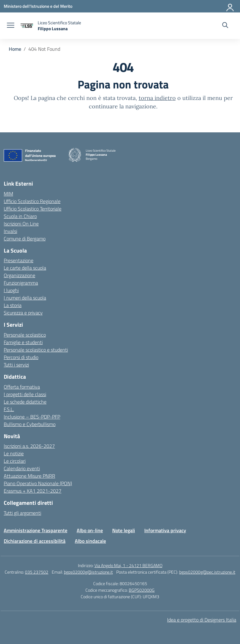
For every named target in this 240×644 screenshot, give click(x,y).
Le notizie (14, 453)
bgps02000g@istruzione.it (88, 572)
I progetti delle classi (25, 394)
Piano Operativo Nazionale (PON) (38, 483)
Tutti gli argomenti (22, 513)
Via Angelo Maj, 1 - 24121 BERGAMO (128, 565)
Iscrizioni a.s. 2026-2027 (29, 446)
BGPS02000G (142, 590)
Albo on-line (90, 530)
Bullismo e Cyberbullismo (30, 424)
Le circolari (15, 461)
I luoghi (11, 290)
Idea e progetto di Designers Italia (202, 620)
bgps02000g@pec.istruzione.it (207, 572)
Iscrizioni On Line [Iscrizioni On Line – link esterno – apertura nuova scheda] (21, 224)
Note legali (124, 530)
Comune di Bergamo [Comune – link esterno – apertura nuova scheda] (25, 239)
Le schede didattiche (25, 402)
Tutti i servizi (16, 365)
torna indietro (157, 98)
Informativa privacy (165, 530)
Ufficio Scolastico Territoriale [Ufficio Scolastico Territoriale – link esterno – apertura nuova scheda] (33, 209)
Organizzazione (19, 275)
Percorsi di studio (21, 357)
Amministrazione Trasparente (36, 530)
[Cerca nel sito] (225, 26)
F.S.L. (9, 409)
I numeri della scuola (25, 298)
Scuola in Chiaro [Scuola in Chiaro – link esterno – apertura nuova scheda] (20, 216)
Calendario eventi (22, 468)
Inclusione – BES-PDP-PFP (32, 417)
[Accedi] (230, 6)
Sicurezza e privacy (23, 313)
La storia (13, 305)
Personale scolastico (25, 335)
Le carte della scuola (25, 268)
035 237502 (37, 572)
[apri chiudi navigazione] (11, 26)
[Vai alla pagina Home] (15, 49)
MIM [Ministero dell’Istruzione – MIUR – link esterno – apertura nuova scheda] (8, 194)
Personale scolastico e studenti (36, 350)
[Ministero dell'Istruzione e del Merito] (38, 6)
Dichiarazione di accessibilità (35, 541)
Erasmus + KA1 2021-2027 (33, 491)
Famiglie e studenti (23, 342)
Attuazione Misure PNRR (29, 476)
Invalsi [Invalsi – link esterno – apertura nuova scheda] (10, 231)
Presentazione (19, 260)
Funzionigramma (21, 283)
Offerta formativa (22, 387)
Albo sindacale (90, 541)
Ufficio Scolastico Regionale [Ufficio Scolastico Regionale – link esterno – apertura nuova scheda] (32, 201)
